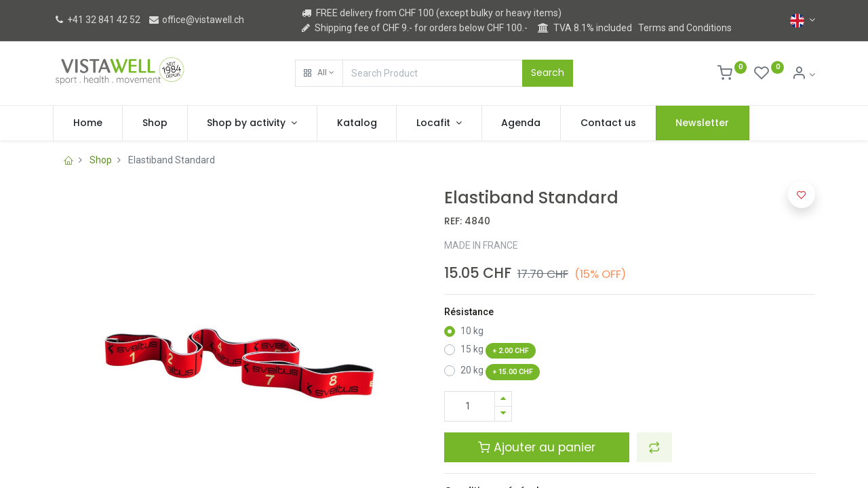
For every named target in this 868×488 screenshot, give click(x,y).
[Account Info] (803, 75)
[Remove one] (503, 414)
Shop (101, 160)
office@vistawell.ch (196, 20)
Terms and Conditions (685, 28)
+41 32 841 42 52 (97, 20)
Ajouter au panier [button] (537, 447)
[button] (319, 73)
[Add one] (503, 399)
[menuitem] (88, 123)
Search (548, 73)
